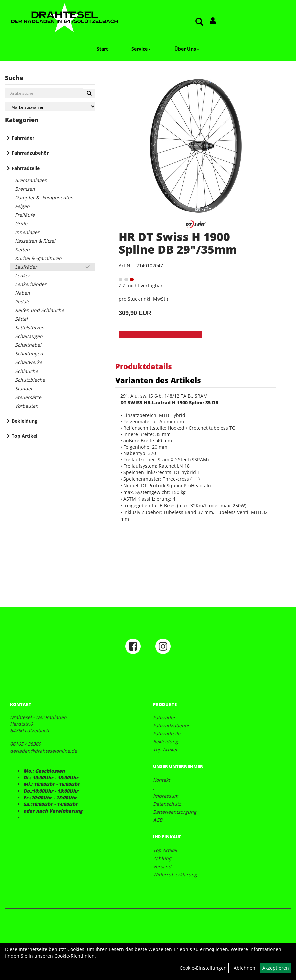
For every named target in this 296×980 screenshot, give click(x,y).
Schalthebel (28, 345)
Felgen (22, 206)
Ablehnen (244, 968)
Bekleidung (24, 421)
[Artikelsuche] (199, 22)
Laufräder (26, 267)
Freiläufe (25, 215)
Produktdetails (144, 366)
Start (102, 49)
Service (141, 49)
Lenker (22, 276)
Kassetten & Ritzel (35, 241)
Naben (22, 293)
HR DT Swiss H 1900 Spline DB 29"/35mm (178, 243)
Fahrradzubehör (30, 153)
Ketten (22, 250)
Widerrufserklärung (175, 874)
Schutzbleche (30, 380)
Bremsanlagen (31, 180)
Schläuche (26, 371)
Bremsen (25, 189)
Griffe (21, 223)
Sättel (21, 319)
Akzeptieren (276, 968)
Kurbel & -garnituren (38, 258)
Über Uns (187, 49)
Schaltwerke (28, 362)
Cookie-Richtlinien (74, 956)
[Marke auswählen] (50, 107)
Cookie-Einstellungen (203, 968)
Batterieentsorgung (175, 812)
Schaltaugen (29, 336)
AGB (158, 820)
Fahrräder (23, 138)
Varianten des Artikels (158, 380)
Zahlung (162, 858)
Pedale (22, 302)
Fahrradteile (26, 168)
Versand (162, 866)
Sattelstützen (30, 328)
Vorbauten (27, 406)
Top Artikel (24, 436)
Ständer (24, 388)
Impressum (166, 796)
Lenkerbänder (31, 284)
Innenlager (27, 232)
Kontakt (161, 780)
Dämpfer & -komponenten (44, 197)
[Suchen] (89, 93)
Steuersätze (28, 397)
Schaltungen (29, 354)
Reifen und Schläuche (39, 310)
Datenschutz (167, 804)
